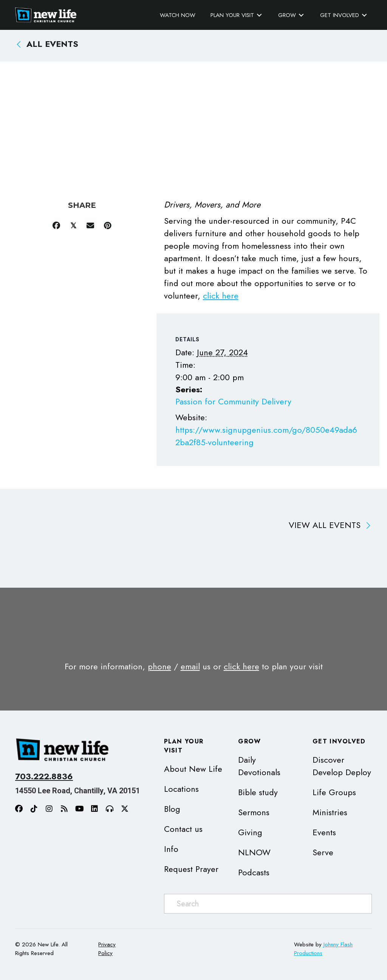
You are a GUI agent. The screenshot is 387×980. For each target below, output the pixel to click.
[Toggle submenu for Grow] (301, 15)
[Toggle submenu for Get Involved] (364, 15)
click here (221, 296)
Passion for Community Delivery (233, 401)
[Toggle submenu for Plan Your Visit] (259, 15)
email (190, 666)
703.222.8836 (44, 776)
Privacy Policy (107, 949)
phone (159, 666)
